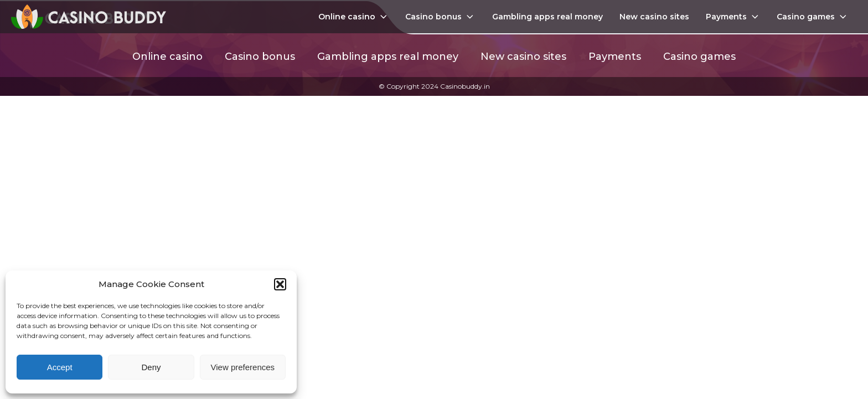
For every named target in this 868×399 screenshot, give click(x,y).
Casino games (813, 17)
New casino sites (654, 17)
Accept (60, 367)
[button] (280, 284)
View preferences (243, 367)
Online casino (354, 17)
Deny (151, 367)
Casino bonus (440, 17)
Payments (733, 17)
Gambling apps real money (547, 17)
